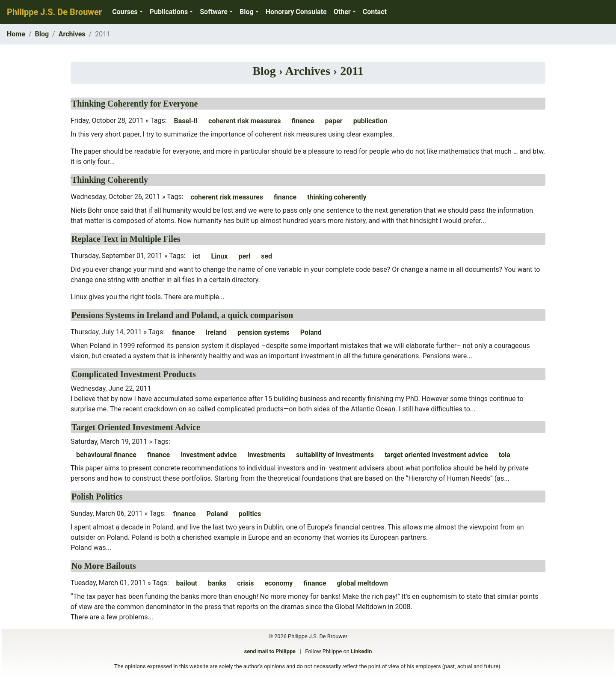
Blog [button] (247, 12)
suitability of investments (335, 455)
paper (334, 121)
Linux (220, 256)
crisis (245, 583)
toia (505, 455)
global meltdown (363, 583)
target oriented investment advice (436, 455)
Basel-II (186, 121)
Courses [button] (125, 12)
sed (267, 256)
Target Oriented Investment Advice (136, 427)
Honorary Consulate (296, 12)
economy (278, 583)
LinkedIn (361, 651)
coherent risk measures (244, 121)
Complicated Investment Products (134, 374)
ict (197, 256)
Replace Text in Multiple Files (126, 239)
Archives (72, 34)
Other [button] (342, 12)
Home (16, 34)
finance (303, 121)
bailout (187, 583)
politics (250, 514)
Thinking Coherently (110, 180)
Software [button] (214, 12)
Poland (311, 332)
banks (217, 583)
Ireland (216, 332)
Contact (375, 12)
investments (266, 455)
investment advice (209, 455)
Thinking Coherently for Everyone (135, 104)
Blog (42, 34)
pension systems (264, 332)
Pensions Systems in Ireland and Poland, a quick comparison (182, 315)
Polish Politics (97, 497)
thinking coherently (337, 197)
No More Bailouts (104, 566)
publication (370, 121)
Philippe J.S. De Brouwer (54, 12)
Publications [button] (169, 12)
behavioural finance (106, 455)
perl (245, 256)
